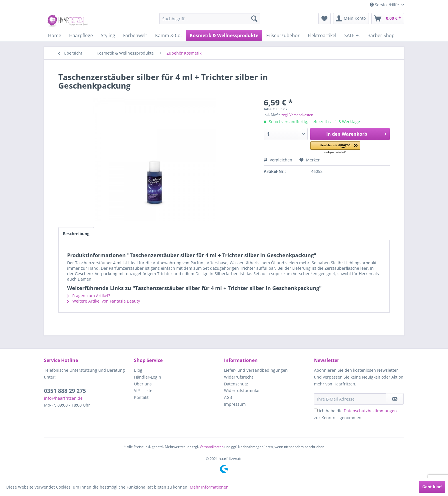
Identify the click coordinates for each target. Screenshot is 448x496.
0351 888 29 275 (65, 391)
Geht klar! (432, 487)
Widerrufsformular (242, 390)
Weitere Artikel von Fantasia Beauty (104, 301)
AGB (228, 397)
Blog (138, 370)
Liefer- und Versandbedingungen (256, 370)
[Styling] (108, 35)
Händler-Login (148, 377)
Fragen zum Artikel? (89, 296)
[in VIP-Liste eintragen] (395, 399)
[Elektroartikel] (322, 35)
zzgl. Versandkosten (297, 115)
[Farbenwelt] (135, 35)
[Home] (55, 35)
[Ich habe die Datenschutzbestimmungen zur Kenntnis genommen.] (316, 410)
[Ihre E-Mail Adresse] (350, 399)
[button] (335, 148)
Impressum (235, 404)
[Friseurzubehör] (283, 35)
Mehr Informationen (209, 487)
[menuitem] (210, 19)
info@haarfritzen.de (63, 398)
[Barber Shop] (381, 35)
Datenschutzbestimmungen (370, 411)
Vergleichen (278, 160)
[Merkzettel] (324, 19)
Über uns (143, 384)
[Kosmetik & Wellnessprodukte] (224, 35)
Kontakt (141, 397)
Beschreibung (76, 234)
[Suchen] (254, 19)
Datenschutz (236, 384)
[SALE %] (352, 35)
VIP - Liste (143, 390)
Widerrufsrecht (239, 377)
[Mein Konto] (351, 19)
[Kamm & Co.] (168, 35)
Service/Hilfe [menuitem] (385, 5)
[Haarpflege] (81, 35)
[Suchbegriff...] (210, 19)
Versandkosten (212, 447)
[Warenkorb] (388, 19)
